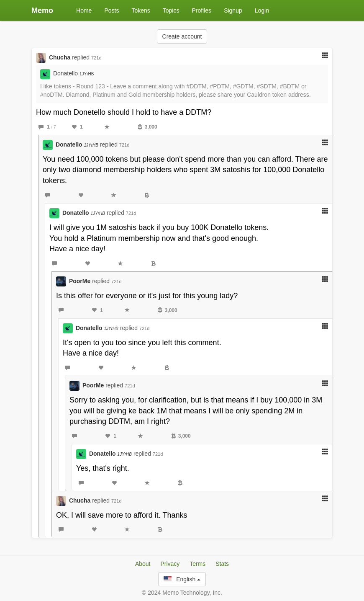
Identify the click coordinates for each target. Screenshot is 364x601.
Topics (171, 10)
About (143, 564)
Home (84, 10)
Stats (222, 564)
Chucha (60, 57)
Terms (197, 564)
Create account (182, 36)
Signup (233, 10)
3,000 (147, 127)
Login (262, 10)
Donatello (74, 73)
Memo (42, 10)
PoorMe (80, 281)
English (182, 579)
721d (96, 58)
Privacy (170, 564)
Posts (112, 10)
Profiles (201, 10)
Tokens (141, 10)
